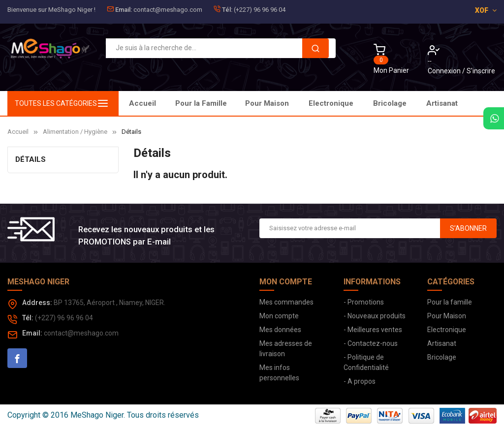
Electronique (331, 103)
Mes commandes (286, 302)
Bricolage (390, 103)
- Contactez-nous (371, 343)
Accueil (142, 103)
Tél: (227, 10)
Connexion (445, 71)
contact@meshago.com (168, 10)
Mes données (280, 330)
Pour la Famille (201, 103)
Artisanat (442, 103)
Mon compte (279, 316)
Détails (31, 159)
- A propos (360, 381)
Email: (124, 10)
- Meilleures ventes (373, 330)
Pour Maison (267, 103)
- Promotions (364, 302)
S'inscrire (481, 71)
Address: (37, 303)
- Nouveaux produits (375, 316)
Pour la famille (450, 302)
